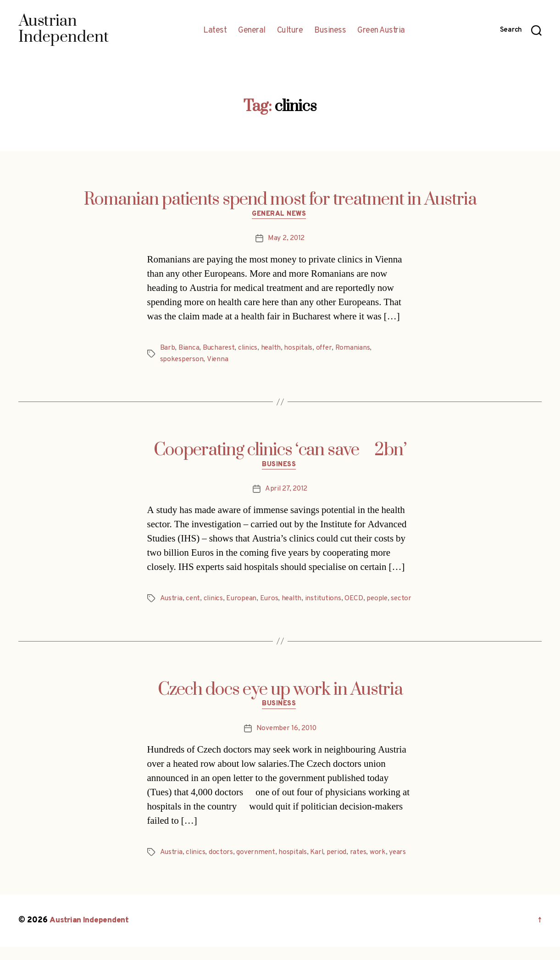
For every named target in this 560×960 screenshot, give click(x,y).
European (243, 600)
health (272, 349)
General (252, 31)
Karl (319, 866)
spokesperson (182, 360)
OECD (358, 600)
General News (280, 215)
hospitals (301, 349)
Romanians (357, 349)
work (381, 866)
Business (330, 31)
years (402, 866)
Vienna (218, 360)
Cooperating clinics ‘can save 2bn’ (280, 451)
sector (170, 611)
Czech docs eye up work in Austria (280, 702)
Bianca (189, 349)
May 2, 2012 (286, 240)
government (257, 866)
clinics (249, 349)
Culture (290, 31)
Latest (215, 31)
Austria (172, 600)
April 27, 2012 (286, 491)
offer (327, 349)
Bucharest (219, 349)
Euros (271, 600)
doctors (222, 866)
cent (194, 600)
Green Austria (381, 31)
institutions (327, 600)
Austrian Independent (90, 934)
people (381, 600)
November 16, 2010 (286, 742)
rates (362, 866)
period (340, 866)
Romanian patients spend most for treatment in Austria (280, 200)
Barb (168, 349)
